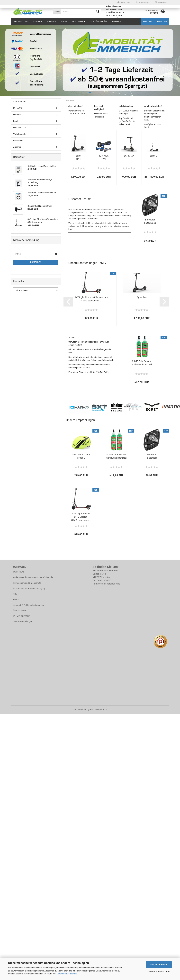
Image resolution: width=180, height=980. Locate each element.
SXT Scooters (21, 21)
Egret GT (154, 156)
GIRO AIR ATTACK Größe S (81, 456)
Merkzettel (161, 2)
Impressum (18, 572)
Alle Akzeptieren (159, 965)
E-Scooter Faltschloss (150, 221)
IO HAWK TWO (104, 157)
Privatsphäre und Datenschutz (27, 583)
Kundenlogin (143, 2)
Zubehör (17, 147)
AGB (15, 594)
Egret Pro (142, 297)
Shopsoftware (80, 709)
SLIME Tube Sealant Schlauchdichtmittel (142, 363)
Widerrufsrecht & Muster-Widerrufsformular (33, 577)
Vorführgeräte (99, 21)
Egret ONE (78, 157)
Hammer (51, 21)
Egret (64, 21)
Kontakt (148, 21)
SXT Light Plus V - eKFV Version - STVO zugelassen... (91, 299)
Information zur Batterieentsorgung (29, 589)
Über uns (162, 21)
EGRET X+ (129, 156)
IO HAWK (38, 21)
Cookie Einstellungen (23, 621)
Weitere (116, 21)
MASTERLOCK (79, 21)
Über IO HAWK (20, 611)
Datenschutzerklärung (67, 974)
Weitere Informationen (159, 971)
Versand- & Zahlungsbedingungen (29, 605)
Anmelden (36, 262)
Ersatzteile (18, 141)
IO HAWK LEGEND (22, 616)
